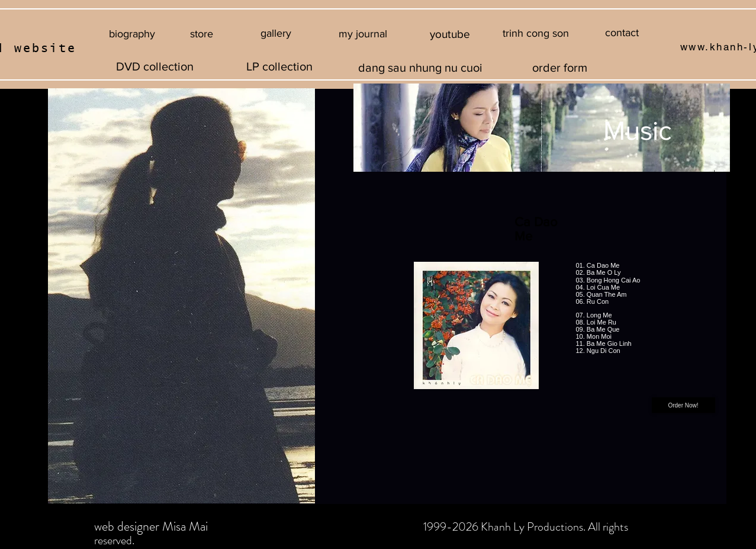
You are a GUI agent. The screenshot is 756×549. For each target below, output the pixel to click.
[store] (202, 34)
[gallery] (276, 34)
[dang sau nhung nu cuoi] (421, 67)
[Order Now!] (683, 405)
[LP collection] (279, 66)
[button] (536, 34)
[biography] (132, 34)
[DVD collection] (155, 66)
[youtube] (450, 34)
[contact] (622, 33)
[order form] (560, 67)
